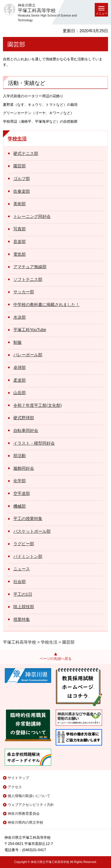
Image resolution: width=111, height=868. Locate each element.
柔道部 (20, 380)
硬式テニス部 (26, 153)
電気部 (20, 254)
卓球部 (20, 367)
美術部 (20, 204)
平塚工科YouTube (30, 330)
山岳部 (20, 393)
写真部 (20, 229)
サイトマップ (18, 778)
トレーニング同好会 (32, 216)
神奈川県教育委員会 (24, 814)
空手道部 (22, 493)
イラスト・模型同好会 (34, 443)
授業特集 (22, 619)
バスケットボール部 (32, 531)
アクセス (15, 787)
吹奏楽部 (22, 191)
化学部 (20, 481)
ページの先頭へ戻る (56, 659)
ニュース (22, 569)
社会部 (20, 582)
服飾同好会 (24, 468)
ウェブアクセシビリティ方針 (31, 805)
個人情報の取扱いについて (29, 796)
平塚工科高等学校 (20, 642)
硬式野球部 (24, 418)
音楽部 (20, 242)
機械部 (20, 506)
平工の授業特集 (28, 519)
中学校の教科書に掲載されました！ (46, 305)
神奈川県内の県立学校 (25, 822)
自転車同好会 (26, 430)
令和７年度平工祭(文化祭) (37, 405)
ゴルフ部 (22, 179)
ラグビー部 (24, 544)
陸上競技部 (24, 607)
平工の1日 (23, 594)
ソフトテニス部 (28, 279)
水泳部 (20, 317)
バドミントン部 (28, 556)
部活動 (20, 456)
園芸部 (20, 166)
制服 (17, 342)
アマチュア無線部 (30, 267)
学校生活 (17, 139)
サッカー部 (24, 292)
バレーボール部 (28, 355)
